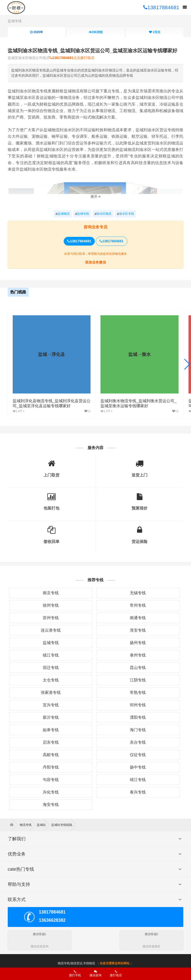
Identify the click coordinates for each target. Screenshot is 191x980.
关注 (155, 32)
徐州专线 (51, 605)
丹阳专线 (51, 767)
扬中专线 (138, 767)
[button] (187, 364)
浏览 (95, 32)
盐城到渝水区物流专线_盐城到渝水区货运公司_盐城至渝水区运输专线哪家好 (93, 51)
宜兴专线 (51, 705)
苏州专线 (51, 618)
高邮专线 (51, 755)
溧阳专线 (138, 717)
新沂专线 (51, 717)
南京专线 (51, 593)
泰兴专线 (138, 792)
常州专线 (138, 605)
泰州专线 (138, 655)
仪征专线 (138, 755)
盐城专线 (15, 21)
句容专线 (51, 780)
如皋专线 (51, 730)
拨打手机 (75, 974)
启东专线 (51, 742)
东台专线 (138, 742)
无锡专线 (138, 593)
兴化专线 (51, 792)
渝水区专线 (125, 214)
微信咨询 (94, 975)
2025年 (37, 32)
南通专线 (138, 618)
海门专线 (138, 730)
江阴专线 (138, 680)
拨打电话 (116, 974)
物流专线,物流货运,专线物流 (76, 963)
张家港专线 (51, 692)
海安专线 (51, 805)
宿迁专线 (51, 668)
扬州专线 (138, 643)
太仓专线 (51, 680)
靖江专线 (138, 780)
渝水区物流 (103, 214)
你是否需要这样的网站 (115, 963)
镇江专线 (51, 655)
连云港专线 (51, 630)
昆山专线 (138, 668)
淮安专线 (138, 630)
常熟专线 (138, 692)
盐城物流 (62, 214)
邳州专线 (138, 705)
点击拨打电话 (72, 58)
